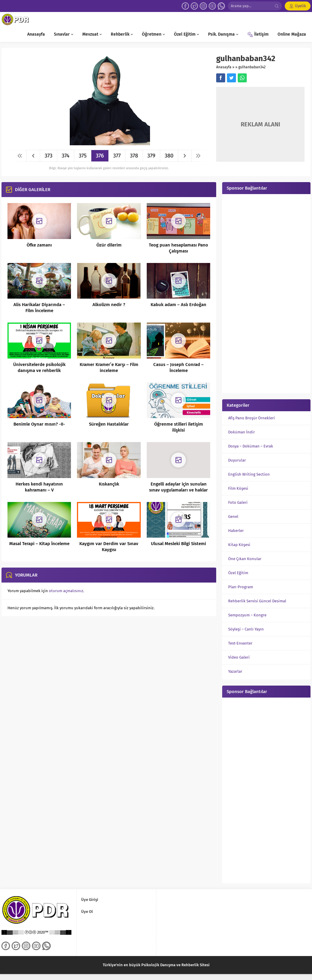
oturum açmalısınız (66, 591)
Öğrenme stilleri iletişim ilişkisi (179, 427)
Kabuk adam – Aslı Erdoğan (178, 305)
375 (83, 156)
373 (49, 156)
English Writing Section (249, 474)
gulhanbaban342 (252, 67)
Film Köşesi (238, 488)
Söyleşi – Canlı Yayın (246, 629)
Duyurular (237, 460)
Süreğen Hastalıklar (109, 424)
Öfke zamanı (39, 245)
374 (66, 156)
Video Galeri (239, 657)
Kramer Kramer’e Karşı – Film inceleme (109, 367)
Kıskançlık (109, 484)
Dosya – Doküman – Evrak (251, 446)
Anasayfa (224, 67)
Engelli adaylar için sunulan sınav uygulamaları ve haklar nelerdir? (178, 490)
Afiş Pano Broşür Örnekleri (252, 418)
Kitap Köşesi (239, 545)
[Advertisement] (266, 293)
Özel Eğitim (238, 573)
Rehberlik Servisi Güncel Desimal (257, 601)
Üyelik (300, 6)
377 (117, 156)
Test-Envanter (240, 643)
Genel (233, 517)
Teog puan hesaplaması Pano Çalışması (178, 248)
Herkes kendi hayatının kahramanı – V (39, 487)
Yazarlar (235, 671)
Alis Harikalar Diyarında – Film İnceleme (39, 308)
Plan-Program (241, 587)
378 (134, 156)
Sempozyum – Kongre (247, 615)
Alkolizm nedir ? (109, 305)
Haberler (236, 531)
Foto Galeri (238, 502)
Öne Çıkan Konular (245, 559)
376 (100, 156)
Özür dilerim (109, 245)
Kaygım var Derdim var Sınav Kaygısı (109, 547)
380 (169, 156)
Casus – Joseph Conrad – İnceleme (178, 367)
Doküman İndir (241, 432)
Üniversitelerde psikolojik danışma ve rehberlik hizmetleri (39, 370)
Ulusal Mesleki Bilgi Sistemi (178, 544)
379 (151, 156)
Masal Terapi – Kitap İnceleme (39, 544)
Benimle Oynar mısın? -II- (39, 424)
